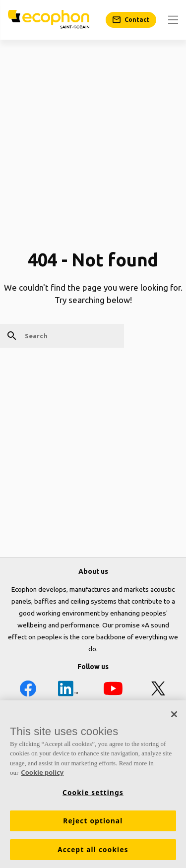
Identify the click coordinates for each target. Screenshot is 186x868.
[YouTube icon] (113, 690)
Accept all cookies (93, 850)
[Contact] (131, 20)
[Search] (62, 336)
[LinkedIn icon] (68, 690)
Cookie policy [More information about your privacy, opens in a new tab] (42, 772)
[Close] (174, 714)
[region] (93, 784)
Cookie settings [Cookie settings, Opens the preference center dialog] (93, 793)
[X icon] (158, 690)
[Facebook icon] (28, 690)
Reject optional (93, 821)
